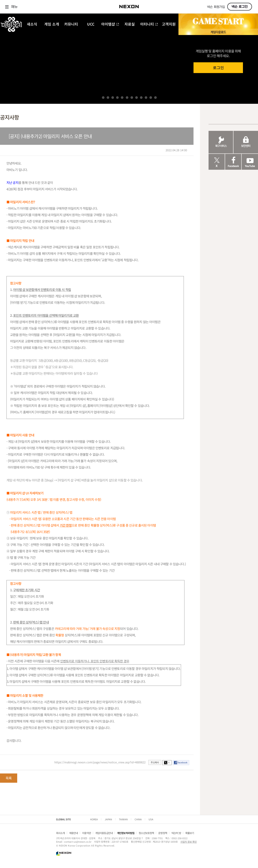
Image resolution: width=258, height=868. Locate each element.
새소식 (32, 24)
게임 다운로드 (218, 32)
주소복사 (155, 762)
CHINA (138, 819)
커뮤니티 (71, 24)
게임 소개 (52, 24)
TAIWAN (123, 819)
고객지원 (169, 24)
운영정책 (163, 833)
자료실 (130, 24)
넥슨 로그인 (240, 7)
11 (151, 98)
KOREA (94, 819)
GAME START (218, 21)
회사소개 (61, 833)
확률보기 (190, 833)
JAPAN (108, 819)
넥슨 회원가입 (216, 7)
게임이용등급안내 (104, 833)
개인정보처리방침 (126, 833)
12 (155, 98)
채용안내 (74, 833)
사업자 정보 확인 (189, 842)
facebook (183, 763)
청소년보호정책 (146, 833)
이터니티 (149, 24)
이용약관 (87, 833)
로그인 (218, 68)
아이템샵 (110, 24)
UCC (91, 24)
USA (151, 819)
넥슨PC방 (176, 833)
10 (146, 98)
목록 (9, 778)
